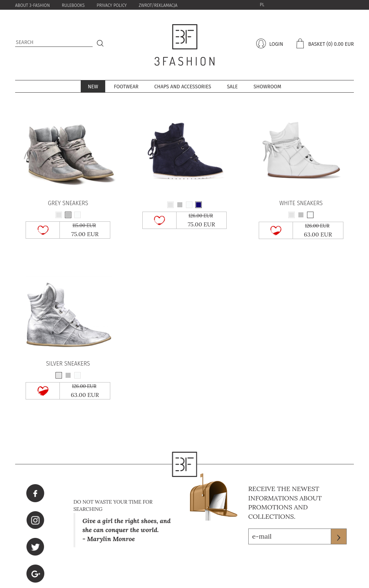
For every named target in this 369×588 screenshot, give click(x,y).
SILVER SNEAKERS (68, 364)
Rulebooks (73, 5)
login (275, 44)
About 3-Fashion (32, 5)
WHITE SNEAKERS (301, 203)
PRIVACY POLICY (112, 5)
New (93, 87)
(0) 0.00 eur (340, 44)
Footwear (126, 87)
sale (232, 87)
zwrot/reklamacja (158, 5)
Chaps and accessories (183, 87)
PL (262, 5)
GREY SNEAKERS (68, 203)
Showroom (267, 87)
